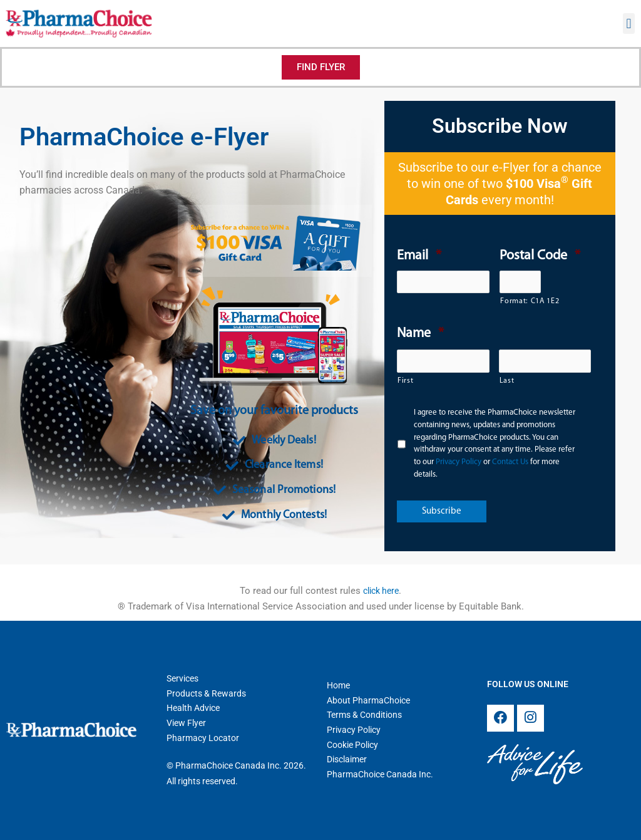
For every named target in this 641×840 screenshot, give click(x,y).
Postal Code (540, 256)
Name (420, 334)
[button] (629, 23)
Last (507, 381)
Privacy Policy (459, 462)
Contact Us (510, 462)
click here (381, 591)
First (405, 381)
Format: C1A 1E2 (520, 301)
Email (419, 256)
